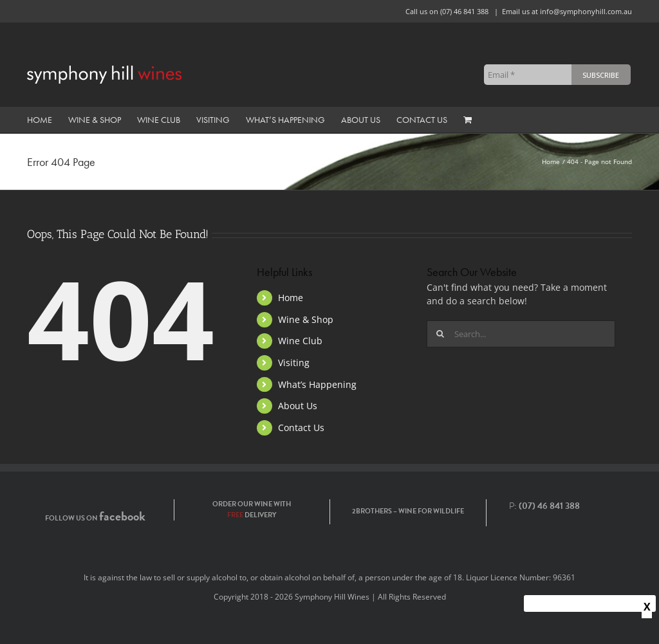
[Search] (440, 334)
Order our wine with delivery (252, 510)
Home (291, 298)
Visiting (294, 363)
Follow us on (95, 518)
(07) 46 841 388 (464, 11)
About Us (298, 406)
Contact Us (301, 428)
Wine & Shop (306, 319)
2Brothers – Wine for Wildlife (408, 511)
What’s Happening (317, 384)
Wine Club (300, 341)
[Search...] (521, 334)
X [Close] (647, 607)
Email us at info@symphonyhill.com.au (567, 11)
